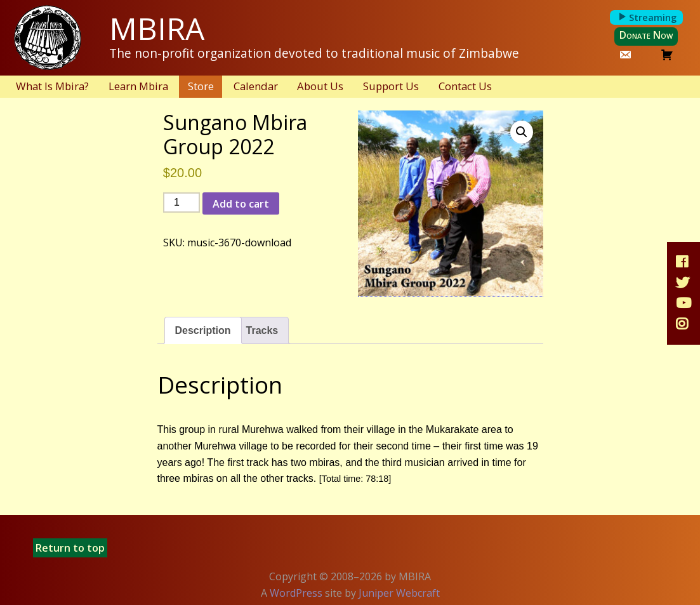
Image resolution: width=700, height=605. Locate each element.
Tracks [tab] (262, 330)
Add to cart (241, 204)
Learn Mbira (138, 86)
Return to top (70, 548)
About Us (320, 86)
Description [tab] (203, 330)
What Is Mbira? (52, 86)
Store (201, 86)
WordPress (296, 593)
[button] (522, 132)
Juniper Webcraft (399, 593)
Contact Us (465, 86)
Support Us (391, 86)
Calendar (256, 86)
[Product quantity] (182, 203)
